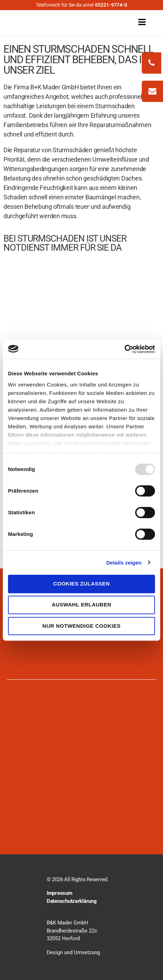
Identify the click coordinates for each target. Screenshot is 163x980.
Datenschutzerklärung (72, 901)
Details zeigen (124, 563)
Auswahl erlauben (81, 605)
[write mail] (153, 91)
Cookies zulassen (81, 584)
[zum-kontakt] (153, 92)
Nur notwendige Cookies (81, 626)
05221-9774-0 (111, 5)
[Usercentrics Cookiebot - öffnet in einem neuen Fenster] (125, 349)
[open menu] (134, 22)
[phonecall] (152, 63)
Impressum (60, 893)
